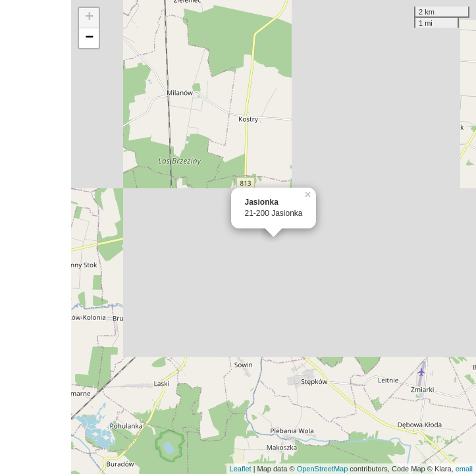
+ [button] (89, 18)
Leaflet (241, 469)
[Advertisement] (36, 237)
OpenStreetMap (323, 469)
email (464, 469)
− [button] (89, 38)
